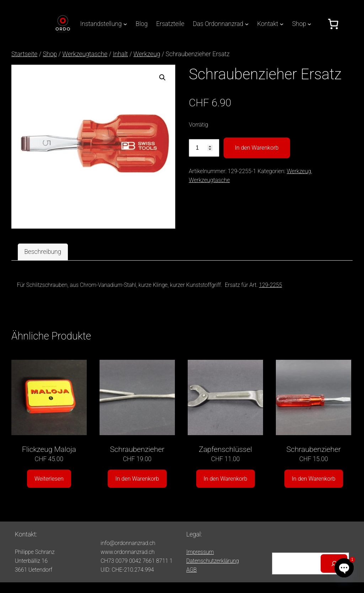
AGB (192, 570)
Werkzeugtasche (85, 54)
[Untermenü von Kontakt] (282, 24)
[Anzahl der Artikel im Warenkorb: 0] (333, 24)
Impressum (200, 552)
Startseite (24, 54)
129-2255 (271, 285)
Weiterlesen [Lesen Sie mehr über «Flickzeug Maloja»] (49, 479)
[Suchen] (334, 563)
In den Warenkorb (257, 148)
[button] (162, 78)
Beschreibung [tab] (43, 252)
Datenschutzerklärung (213, 561)
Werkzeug (147, 54)
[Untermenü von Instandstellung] (125, 24)
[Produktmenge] (204, 148)
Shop (50, 54)
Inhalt (120, 54)
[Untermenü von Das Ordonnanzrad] (247, 24)
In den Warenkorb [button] (137, 479)
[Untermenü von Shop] (309, 24)
